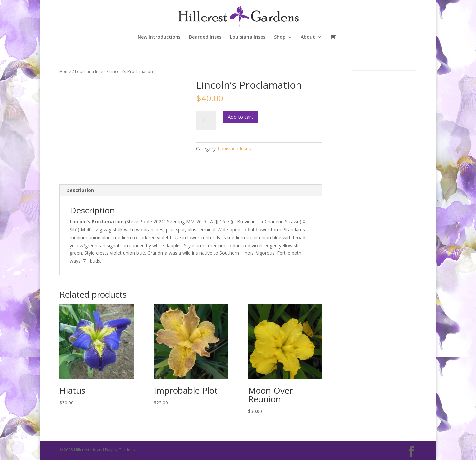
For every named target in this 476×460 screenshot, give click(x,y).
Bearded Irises (205, 37)
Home (65, 71)
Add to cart (240, 117)
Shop (280, 37)
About (308, 37)
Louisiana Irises (248, 37)
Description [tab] (80, 190)
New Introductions (159, 37)
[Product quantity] (206, 120)
